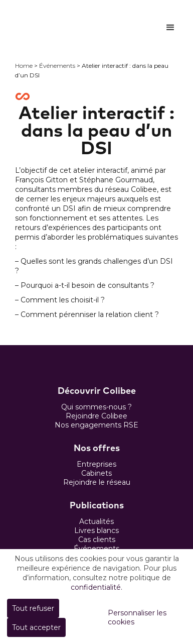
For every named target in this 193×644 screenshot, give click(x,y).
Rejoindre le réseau (97, 482)
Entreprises (96, 464)
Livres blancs (96, 530)
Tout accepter (36, 627)
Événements (57, 66)
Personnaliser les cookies (137, 617)
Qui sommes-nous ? (96, 407)
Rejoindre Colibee (96, 416)
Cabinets (96, 473)
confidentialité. (96, 587)
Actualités (96, 521)
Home (24, 66)
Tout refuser (33, 608)
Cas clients (97, 540)
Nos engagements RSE (96, 425)
